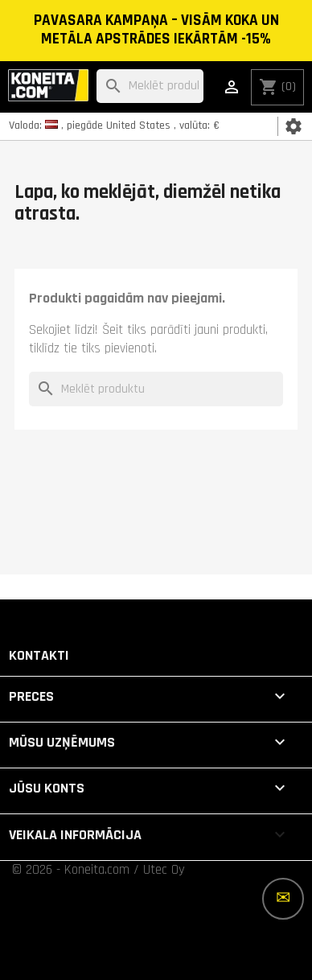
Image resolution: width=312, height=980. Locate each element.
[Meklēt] (150, 86)
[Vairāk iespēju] (283, 899)
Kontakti (39, 655)
